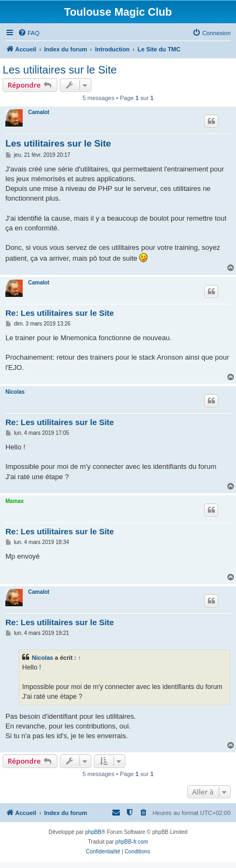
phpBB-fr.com (132, 842)
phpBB (93, 832)
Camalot (39, 112)
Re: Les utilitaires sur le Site (60, 313)
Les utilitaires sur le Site (60, 70)
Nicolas (15, 392)
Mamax (15, 501)
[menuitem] (29, 33)
